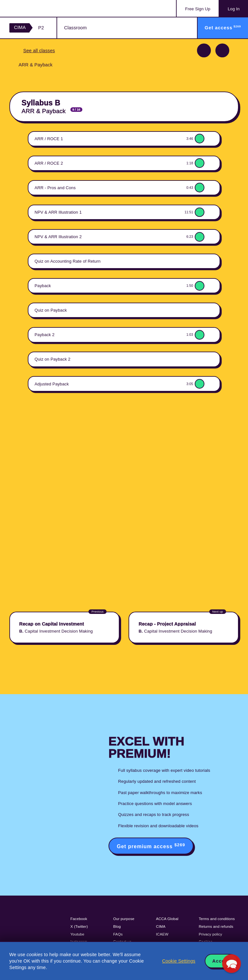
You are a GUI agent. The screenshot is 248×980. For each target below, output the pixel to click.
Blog (117, 927)
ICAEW (162, 934)
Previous (204, 50)
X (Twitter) (79, 927)
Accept (221, 961)
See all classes (39, 51)
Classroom (76, 28)
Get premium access (151, 846)
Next (222, 50)
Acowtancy (36, 8)
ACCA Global (167, 919)
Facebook (79, 919)
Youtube (77, 934)
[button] (232, 964)
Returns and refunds (216, 927)
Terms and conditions (217, 919)
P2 (41, 28)
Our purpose (124, 919)
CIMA (20, 27)
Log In (234, 9)
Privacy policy (210, 934)
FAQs (118, 934)
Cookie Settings (179, 961)
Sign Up (198, 9)
